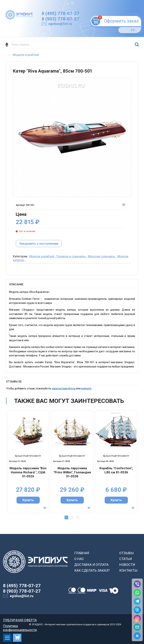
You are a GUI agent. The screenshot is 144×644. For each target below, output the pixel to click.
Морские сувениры (101, 256)
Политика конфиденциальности (20, 626)
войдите (86, 388)
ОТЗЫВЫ (126, 553)
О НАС (79, 559)
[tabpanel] (28, 461)
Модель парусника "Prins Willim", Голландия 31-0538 (72, 472)
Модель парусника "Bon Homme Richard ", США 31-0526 (28, 472)
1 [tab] (66, 517)
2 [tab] (72, 517)
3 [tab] (78, 517)
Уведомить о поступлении (39, 244)
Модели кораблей (42, 256)
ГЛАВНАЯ (82, 553)
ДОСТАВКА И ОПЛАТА (91, 565)
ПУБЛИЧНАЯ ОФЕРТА (20, 620)
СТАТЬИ (126, 559)
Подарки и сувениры (71, 256)
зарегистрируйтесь (64, 388)
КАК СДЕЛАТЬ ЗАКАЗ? (92, 570)
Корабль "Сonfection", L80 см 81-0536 (116, 470)
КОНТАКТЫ (128, 570)
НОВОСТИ (127, 565)
